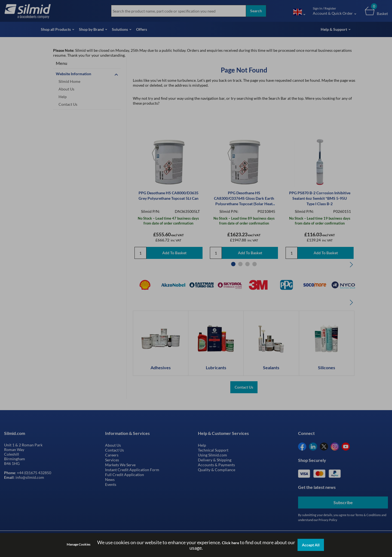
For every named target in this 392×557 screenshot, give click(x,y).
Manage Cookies (79, 544)
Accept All (311, 545)
